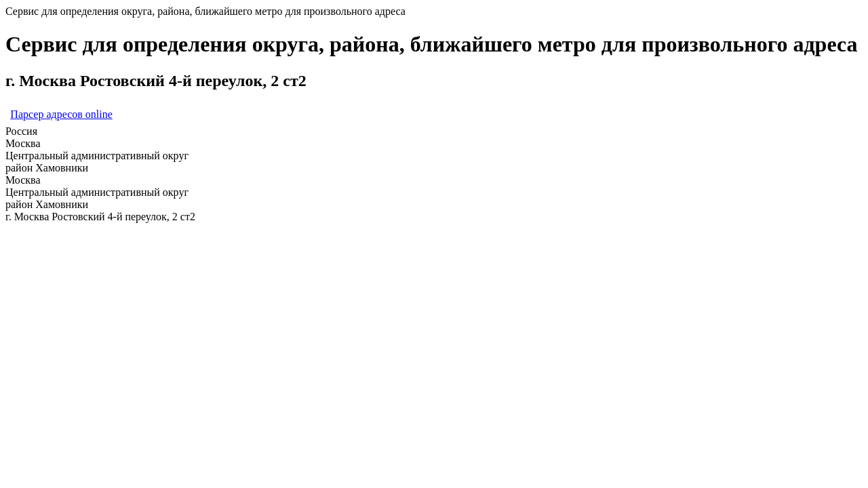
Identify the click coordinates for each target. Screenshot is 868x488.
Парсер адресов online (61, 114)
